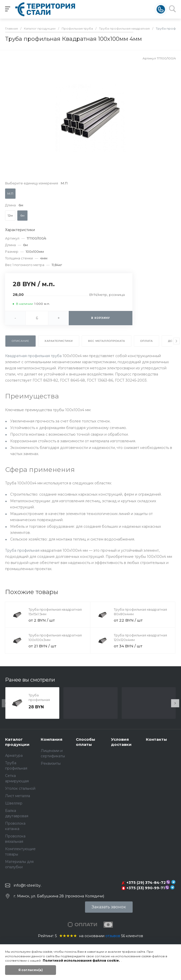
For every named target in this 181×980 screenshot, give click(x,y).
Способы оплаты (86, 742)
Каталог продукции (17, 742)
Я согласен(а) (31, 970)
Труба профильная (22, 550)
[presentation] (176, 341)
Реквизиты (51, 763)
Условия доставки (121, 742)
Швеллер (14, 803)
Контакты (156, 739)
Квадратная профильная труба (33, 356)
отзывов (113, 936)
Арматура (14, 756)
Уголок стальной (20, 788)
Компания (52, 739)
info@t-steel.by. (28, 885)
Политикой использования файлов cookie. (81, 960)
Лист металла (18, 796)
